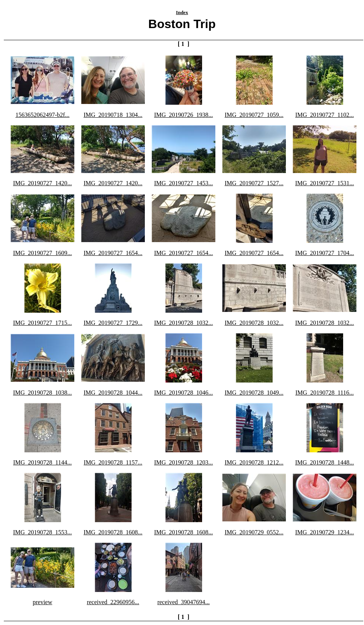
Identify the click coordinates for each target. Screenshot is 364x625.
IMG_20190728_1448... (324, 462)
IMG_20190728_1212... (254, 462)
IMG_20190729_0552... (254, 532)
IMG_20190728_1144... (43, 462)
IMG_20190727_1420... (42, 183)
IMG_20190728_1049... (254, 393)
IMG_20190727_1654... (113, 253)
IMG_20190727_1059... (254, 115)
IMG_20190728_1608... (113, 532)
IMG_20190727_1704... (324, 253)
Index (182, 12)
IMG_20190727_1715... (42, 323)
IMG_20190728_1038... (42, 393)
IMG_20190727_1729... (113, 323)
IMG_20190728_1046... (183, 393)
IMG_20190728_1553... (42, 532)
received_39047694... (184, 602)
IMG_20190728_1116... (325, 393)
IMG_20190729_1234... (324, 532)
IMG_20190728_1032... (183, 323)
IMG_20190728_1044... (113, 393)
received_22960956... (113, 602)
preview (42, 602)
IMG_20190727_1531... (324, 183)
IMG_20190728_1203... (183, 462)
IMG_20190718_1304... (113, 115)
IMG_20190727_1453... (183, 183)
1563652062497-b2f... (43, 115)
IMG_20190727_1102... (325, 115)
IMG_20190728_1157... (113, 462)
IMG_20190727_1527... (254, 183)
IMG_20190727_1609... (42, 253)
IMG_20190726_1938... (183, 115)
